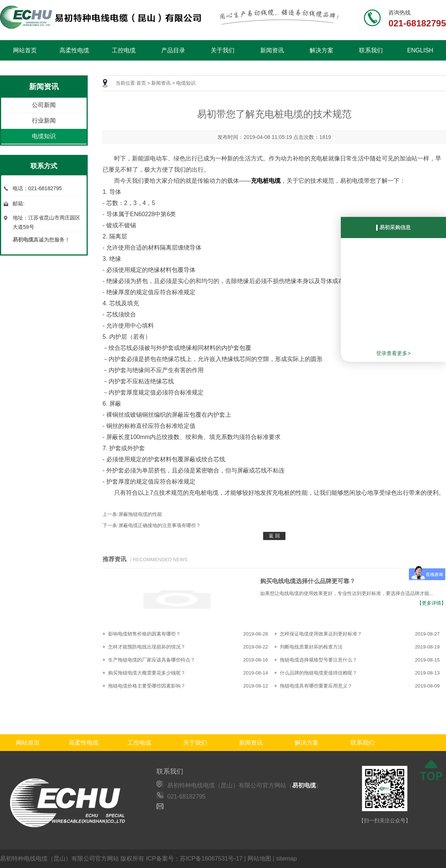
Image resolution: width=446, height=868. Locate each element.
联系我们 (371, 50)
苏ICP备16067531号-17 (211, 859)
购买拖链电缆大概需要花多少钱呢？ (147, 673)
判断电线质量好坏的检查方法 (311, 647)
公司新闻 (44, 105)
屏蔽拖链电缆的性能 (140, 514)
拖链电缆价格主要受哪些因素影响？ (147, 686)
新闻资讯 (272, 50)
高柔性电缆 (74, 50)
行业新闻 (44, 121)
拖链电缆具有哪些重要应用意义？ (316, 686)
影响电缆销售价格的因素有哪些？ (144, 634)
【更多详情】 (432, 603)
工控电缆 (124, 50)
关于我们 (223, 50)
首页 (141, 83)
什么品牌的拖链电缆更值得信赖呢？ (319, 673)
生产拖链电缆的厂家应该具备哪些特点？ (152, 660)
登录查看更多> (393, 353)
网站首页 (25, 50)
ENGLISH (420, 50)
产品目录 (173, 50)
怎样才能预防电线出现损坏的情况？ (147, 647)
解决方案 (321, 50)
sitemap (287, 859)
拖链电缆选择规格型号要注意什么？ (319, 660)
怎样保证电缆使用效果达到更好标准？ (321, 634)
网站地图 (259, 859)
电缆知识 (44, 136)
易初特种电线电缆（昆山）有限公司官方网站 (59, 859)
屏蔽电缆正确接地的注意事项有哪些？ (160, 525)
